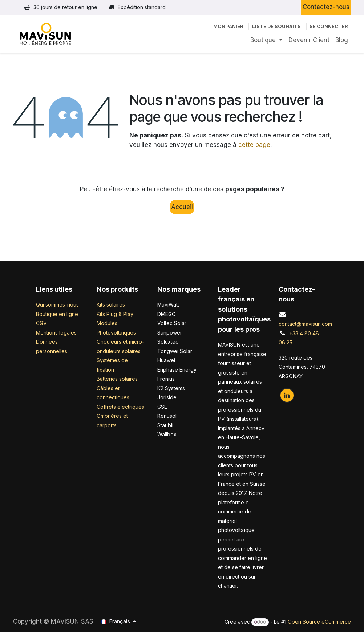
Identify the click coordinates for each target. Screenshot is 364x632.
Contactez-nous (326, 7)
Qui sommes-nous (57, 305)
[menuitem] (266, 40)
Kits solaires (111, 305)
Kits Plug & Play (115, 314)
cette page (254, 145)
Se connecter (329, 26)
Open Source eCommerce (319, 622)
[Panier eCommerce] (228, 26)
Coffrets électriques (120, 407)
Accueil (182, 207)
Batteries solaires (117, 379)
